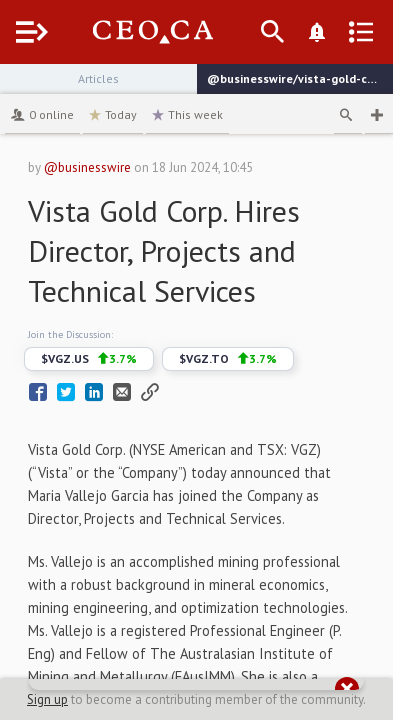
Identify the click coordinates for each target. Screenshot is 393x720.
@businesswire (87, 167)
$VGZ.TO (228, 359)
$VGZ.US (89, 359)
